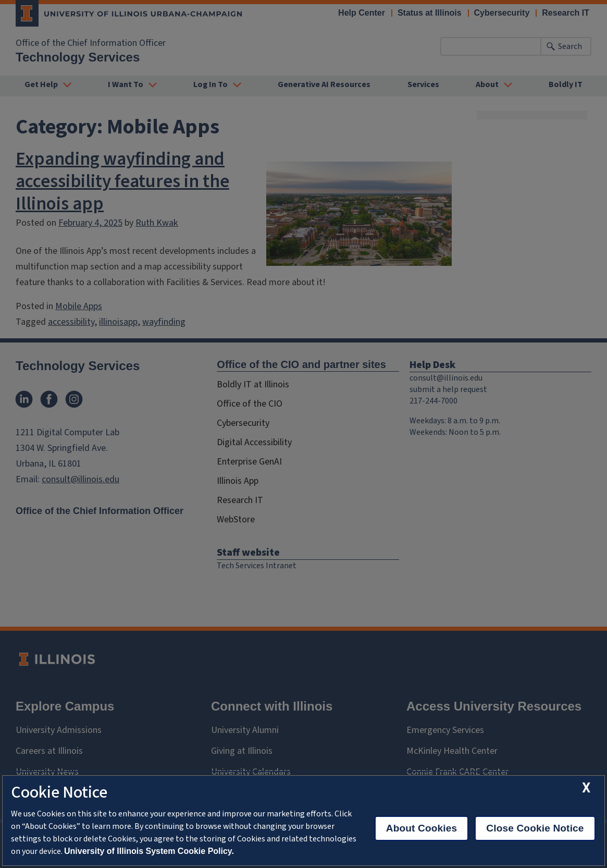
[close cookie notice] (586, 788)
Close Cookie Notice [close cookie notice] (535, 828)
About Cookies (422, 828)
